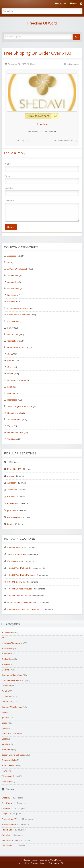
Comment (42, 210)
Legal (10, 387)
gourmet (11, 361)
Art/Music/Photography (18, 269)
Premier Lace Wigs (10, 819)
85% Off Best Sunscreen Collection (24, 609)
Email (42, 179)
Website (42, 192)
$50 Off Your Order (16, 554)
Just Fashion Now (10, 840)
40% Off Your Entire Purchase (21, 575)
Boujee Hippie (14, 517)
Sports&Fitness (14, 419)
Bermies (11, 497)
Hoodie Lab (7, 830)
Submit (11, 227)
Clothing (11, 302)
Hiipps (4, 814)
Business (12, 295)
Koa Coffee (7, 846)
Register (61, 3)
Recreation (12, 400)
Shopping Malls (15, 413)
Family (10, 328)
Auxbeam (12, 483)
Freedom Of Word (42, 23)
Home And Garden (16, 380)
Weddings (12, 439)
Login (73, 3)
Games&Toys (14, 341)
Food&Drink (13, 334)
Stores (43, 863)
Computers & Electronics (19, 315)
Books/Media (13, 289)
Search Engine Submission (20, 406)
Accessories (13, 256)
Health (33, 64)
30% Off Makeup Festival (19, 596)
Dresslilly (6, 798)
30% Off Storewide (16, 582)
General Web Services (18, 347)
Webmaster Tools (15, 433)
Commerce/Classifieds (18, 308)
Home (19, 863)
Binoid (10, 524)
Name (42, 167)
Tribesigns (12, 490)
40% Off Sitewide (15, 547)
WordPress (56, 860)
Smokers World (9, 824)
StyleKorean (7, 803)
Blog (63, 863)
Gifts (10, 354)
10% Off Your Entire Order (20, 568)
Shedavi (42, 124)
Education (12, 321)
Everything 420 (14, 469)
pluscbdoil (12, 510)
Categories (54, 863)
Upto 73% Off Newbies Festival (22, 603)
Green (10, 367)
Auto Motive (13, 276)
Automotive (13, 282)
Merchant (12, 393)
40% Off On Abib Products (20, 589)
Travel (10, 426)
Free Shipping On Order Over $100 (38, 53)
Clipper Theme (30, 860)
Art (9, 262)
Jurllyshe (6, 835)
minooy (11, 476)
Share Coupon (31, 863)
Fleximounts (13, 504)
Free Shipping (14, 561)
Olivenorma (7, 809)
